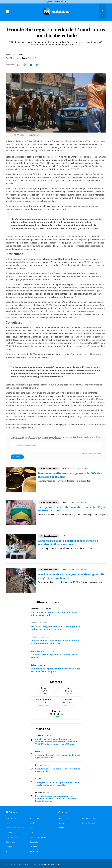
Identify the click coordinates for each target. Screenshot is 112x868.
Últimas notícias (47, 602)
